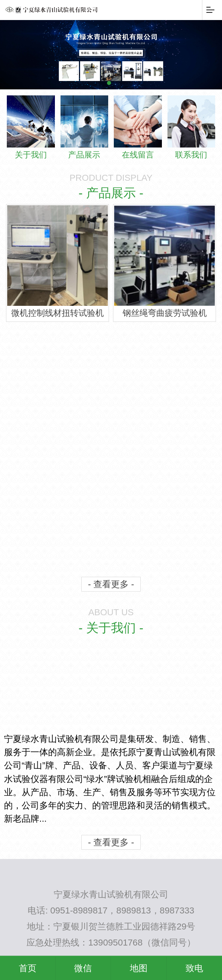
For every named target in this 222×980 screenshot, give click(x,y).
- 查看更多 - (111, 583)
